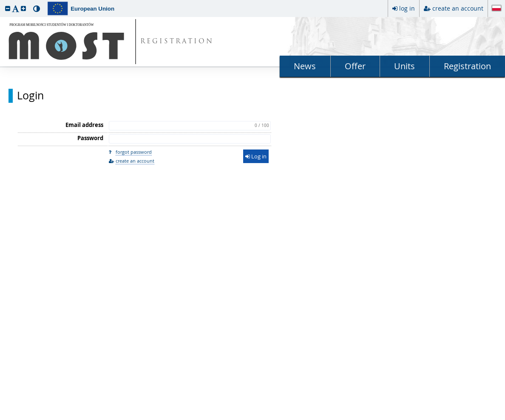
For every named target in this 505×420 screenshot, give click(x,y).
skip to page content (2, 2)
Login (30, 96)
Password (90, 138)
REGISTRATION (177, 42)
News (305, 66)
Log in (256, 156)
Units (404, 66)
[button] (8, 8)
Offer (355, 66)
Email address (84, 125)
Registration (467, 66)
